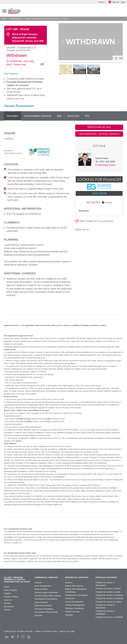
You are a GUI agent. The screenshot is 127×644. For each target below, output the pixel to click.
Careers (102, 2)
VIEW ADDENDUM (99, 134)
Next (118, 42)
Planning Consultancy (44, 609)
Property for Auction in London (109, 602)
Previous (63, 42)
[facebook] (18, 637)
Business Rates (41, 589)
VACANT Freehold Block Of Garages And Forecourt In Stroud (46, 19)
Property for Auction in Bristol (108, 589)
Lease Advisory (41, 602)
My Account (9, 606)
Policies (7, 610)
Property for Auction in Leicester (109, 595)
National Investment (43, 605)
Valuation (38, 615)
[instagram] (23, 637)
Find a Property (11, 590)
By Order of (9, 151)
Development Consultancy (46, 599)
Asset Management (43, 586)
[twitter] (13, 637)
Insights (7, 593)
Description (13, 116)
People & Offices (11, 597)
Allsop (14, 11)
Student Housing (72, 612)
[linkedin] (7, 637)
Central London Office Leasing (48, 596)
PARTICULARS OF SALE (99, 127)
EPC (87, 116)
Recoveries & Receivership (46, 612)
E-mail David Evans (105, 165)
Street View (73, 116)
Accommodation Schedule (38, 116)
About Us (8, 600)
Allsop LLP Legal (67, 631)
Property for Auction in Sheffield (109, 617)
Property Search (16, 19)
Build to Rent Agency (74, 586)
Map (59, 116)
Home (4, 19)
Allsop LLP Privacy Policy (46, 631)
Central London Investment (46, 592)
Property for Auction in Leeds (108, 592)
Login (123, 2)
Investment (70, 598)
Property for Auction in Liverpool (109, 598)
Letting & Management (75, 605)
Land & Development (74, 602)
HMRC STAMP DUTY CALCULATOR (94, 221)
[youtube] (29, 637)
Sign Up (114, 2)
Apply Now (99, 193)
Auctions (38, 582)
